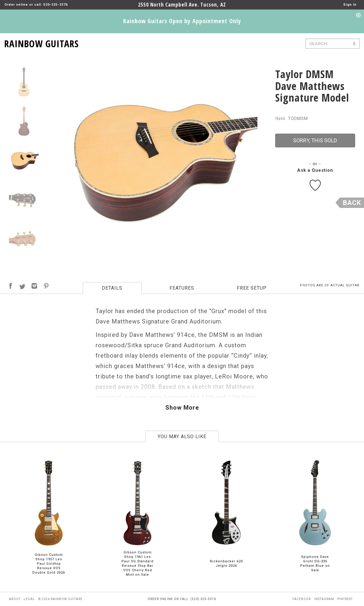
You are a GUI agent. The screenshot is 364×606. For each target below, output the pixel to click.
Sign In (350, 5)
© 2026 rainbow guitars (60, 599)
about (15, 599)
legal (29, 599)
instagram (324, 599)
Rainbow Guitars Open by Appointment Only (182, 21)
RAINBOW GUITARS (41, 43)
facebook (302, 599)
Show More (182, 408)
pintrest (345, 599)
